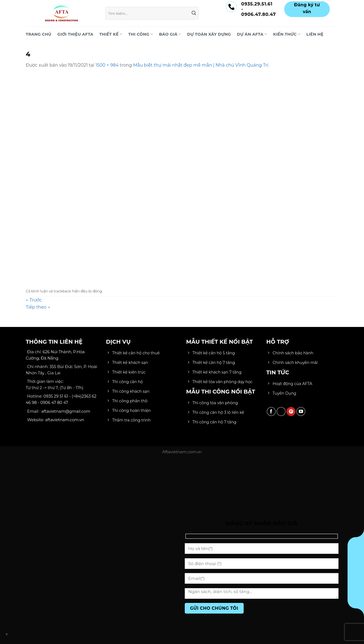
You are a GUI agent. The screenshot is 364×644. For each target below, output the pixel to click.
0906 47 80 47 (54, 403)
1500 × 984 (107, 65)
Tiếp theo (38, 307)
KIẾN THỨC (287, 34)
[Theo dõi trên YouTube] (301, 411)
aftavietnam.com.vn (65, 420)
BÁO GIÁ (170, 34)
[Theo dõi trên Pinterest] (291, 411)
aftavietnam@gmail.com (66, 411)
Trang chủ (39, 34)
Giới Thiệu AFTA (75, 34)
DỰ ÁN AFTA (252, 34)
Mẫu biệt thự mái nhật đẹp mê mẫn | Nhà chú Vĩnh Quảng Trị (201, 65)
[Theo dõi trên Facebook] (271, 411)
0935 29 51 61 (56, 396)
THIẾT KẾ (111, 34)
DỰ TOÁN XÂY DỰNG (209, 34)
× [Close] (7, 634)
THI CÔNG (141, 34)
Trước (34, 300)
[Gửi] (194, 13)
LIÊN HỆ (315, 34)
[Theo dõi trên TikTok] (281, 411)
